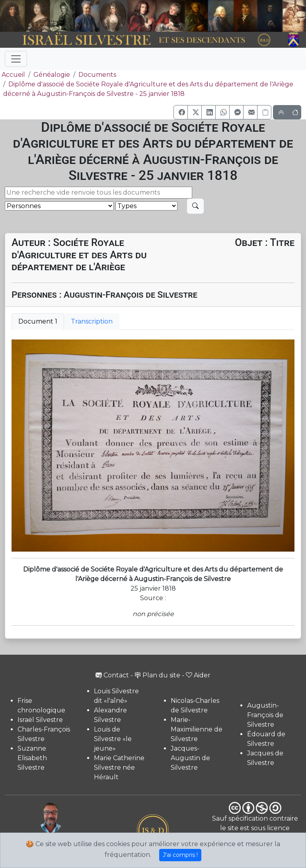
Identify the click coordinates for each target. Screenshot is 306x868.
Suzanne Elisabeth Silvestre (32, 758)
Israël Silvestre (40, 720)
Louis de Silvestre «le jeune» (113, 739)
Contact (112, 675)
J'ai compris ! (180, 855)
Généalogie (52, 75)
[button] (181, 112)
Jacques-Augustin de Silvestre (190, 758)
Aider (198, 675)
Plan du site (157, 675)
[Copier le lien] (264, 112)
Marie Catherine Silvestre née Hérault (119, 768)
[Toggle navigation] (16, 59)
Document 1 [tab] (38, 321)
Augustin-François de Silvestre (265, 715)
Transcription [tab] (92, 321)
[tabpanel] (153, 446)
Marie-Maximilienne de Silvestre (197, 729)
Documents (97, 75)
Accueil (13, 75)
